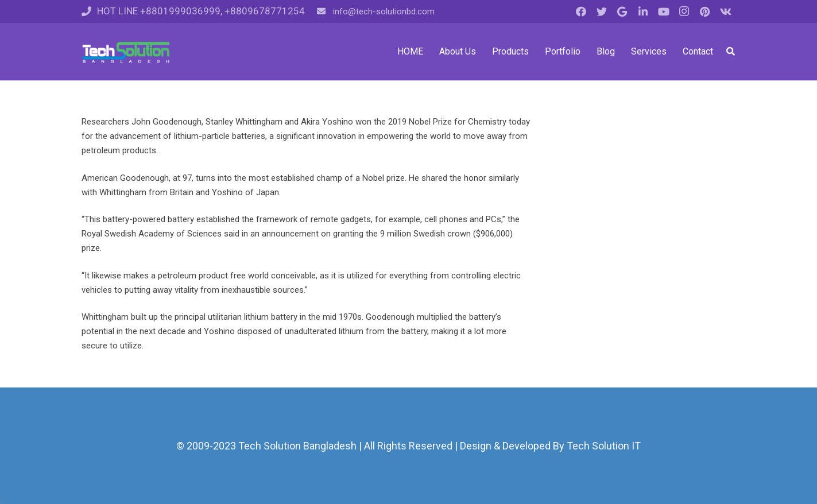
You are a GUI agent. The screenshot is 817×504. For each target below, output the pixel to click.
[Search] (731, 52)
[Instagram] (684, 11)
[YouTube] (664, 11)
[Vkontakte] (726, 11)
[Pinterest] (705, 11)
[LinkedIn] (643, 11)
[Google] (622, 11)
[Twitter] (602, 11)
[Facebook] (581, 11)
